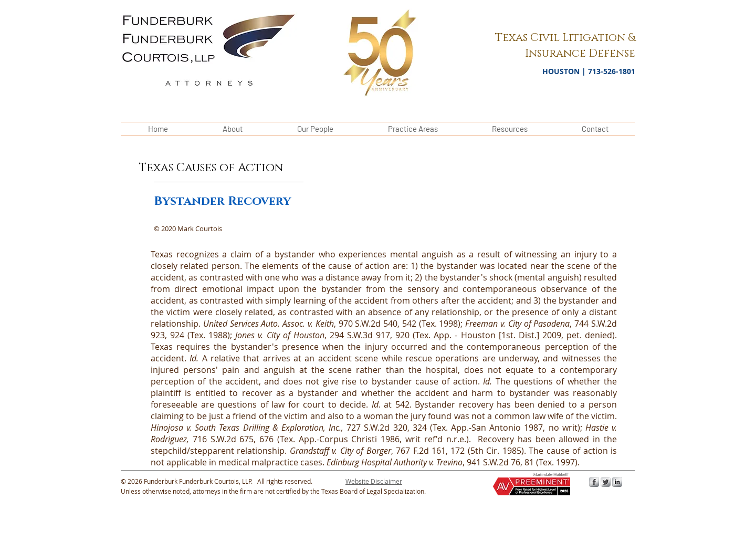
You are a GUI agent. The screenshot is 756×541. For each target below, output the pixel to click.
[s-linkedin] (617, 482)
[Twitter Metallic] (606, 482)
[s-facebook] (594, 482)
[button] (374, 481)
